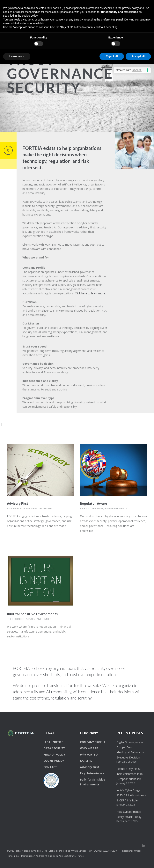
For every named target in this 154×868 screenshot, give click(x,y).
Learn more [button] (17, 56)
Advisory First (18, 504)
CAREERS (86, 761)
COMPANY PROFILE (93, 742)
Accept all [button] (138, 56)
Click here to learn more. (90, 293)
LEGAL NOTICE (53, 742)
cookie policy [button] (30, 16)
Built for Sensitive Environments (32, 614)
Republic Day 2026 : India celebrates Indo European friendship (130, 774)
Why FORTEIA (89, 754)
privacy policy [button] (130, 8)
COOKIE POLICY (54, 761)
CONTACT (50, 767)
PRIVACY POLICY (54, 754)
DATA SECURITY (54, 748)
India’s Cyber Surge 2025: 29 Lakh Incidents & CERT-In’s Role (131, 795)
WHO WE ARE (89, 748)
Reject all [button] (112, 56)
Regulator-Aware (94, 504)
